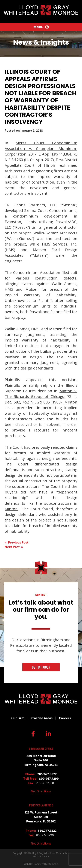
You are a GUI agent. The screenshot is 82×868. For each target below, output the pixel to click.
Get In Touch (41, 667)
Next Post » (14, 547)
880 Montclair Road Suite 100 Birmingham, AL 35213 (41, 760)
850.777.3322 (47, 831)
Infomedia (53, 864)
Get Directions (41, 791)
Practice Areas (42, 718)
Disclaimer (44, 857)
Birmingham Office (41, 749)
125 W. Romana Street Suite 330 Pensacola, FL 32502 (41, 817)
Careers (65, 718)
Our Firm (18, 718)
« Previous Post (17, 542)
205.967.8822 (47, 774)
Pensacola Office (41, 805)
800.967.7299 (49, 779)
